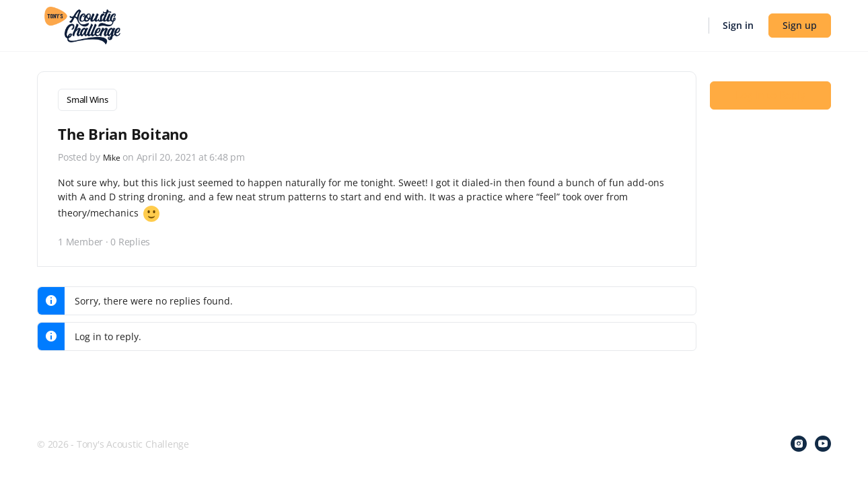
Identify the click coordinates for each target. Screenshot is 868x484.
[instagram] (799, 444)
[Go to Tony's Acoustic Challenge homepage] (82, 24)
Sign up (800, 25)
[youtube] (823, 444)
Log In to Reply (770, 95)
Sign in (738, 25)
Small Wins (87, 99)
